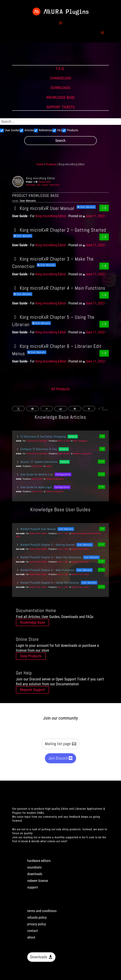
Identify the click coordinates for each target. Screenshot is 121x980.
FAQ (39, 185)
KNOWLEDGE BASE (60, 97)
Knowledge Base (32, 622)
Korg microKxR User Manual (43, 208)
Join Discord (58, 758)
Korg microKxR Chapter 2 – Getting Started (59, 230)
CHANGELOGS (60, 78)
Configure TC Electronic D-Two (36, 449)
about (31, 937)
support (33, 887)
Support (49, 466)
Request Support (32, 690)
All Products (60, 389)
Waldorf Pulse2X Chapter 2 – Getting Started (45, 545)
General (73, 436)
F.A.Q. (60, 69)
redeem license (38, 881)
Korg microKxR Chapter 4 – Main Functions (59, 288)
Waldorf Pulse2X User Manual (36, 529)
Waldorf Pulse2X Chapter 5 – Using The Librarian (48, 583)
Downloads (39, 957)
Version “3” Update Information (37, 462)
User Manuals (88, 207)
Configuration (63, 474)
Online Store (54, 185)
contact (33, 931)
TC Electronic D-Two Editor (37, 441)
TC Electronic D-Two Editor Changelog (41, 436)
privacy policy (37, 924)
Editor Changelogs (80, 441)
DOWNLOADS (60, 88)
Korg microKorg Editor (41, 178)
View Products (31, 656)
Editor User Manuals (79, 533)
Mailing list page (58, 744)
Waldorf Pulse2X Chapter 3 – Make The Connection (49, 557)
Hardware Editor (45, 182)
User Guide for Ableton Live (34, 474)
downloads (35, 874)
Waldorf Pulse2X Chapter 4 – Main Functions (45, 570)
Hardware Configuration (82, 454)
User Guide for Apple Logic (34, 487)
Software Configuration (55, 479)
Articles (45, 185)
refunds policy (37, 917)
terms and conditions (42, 911)
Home (40, 164)
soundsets (34, 867)
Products (51, 164)
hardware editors (39, 861)
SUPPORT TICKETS (60, 107)
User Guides (31, 185)
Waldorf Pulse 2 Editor (38, 533)
